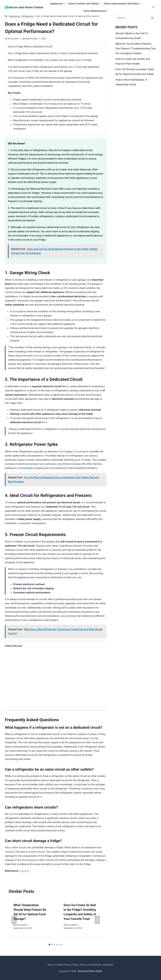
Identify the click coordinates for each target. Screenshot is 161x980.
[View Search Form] (153, 7)
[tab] (49, 945)
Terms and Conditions (91, 965)
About (51, 965)
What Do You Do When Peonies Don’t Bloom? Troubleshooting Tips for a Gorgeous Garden (136, 48)
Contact (59, 965)
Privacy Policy (71, 965)
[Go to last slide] (14, 920)
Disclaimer (108, 965)
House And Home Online (90, 971)
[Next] (97, 920)
